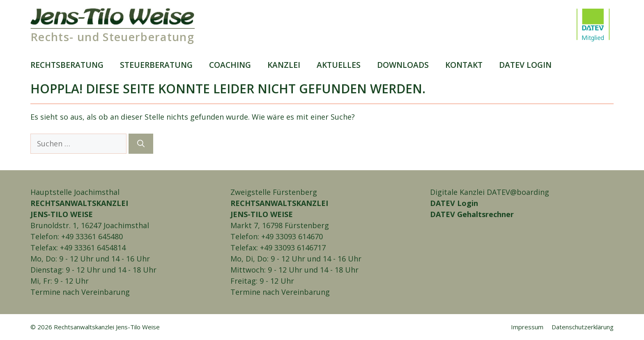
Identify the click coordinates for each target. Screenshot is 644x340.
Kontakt (464, 65)
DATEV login (525, 65)
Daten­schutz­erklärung (583, 327)
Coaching (230, 65)
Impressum (527, 327)
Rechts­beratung (67, 65)
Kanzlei (284, 65)
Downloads (403, 65)
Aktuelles (339, 65)
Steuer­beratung (156, 65)
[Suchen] (141, 144)
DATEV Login (454, 203)
